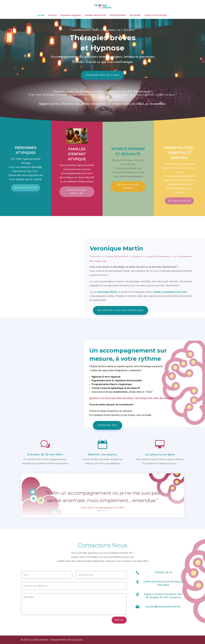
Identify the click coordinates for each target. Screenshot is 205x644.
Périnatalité (135, 16)
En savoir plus (26, 208)
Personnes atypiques (71, 16)
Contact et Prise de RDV (156, 16)
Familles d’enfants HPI (95, 16)
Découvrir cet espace (128, 206)
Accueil (41, 16)
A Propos (52, 16)
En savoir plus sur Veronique (121, 330)
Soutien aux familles (77, 212)
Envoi (119, 640)
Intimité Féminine (118, 16)
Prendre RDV (108, 445)
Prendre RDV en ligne (102, 95)
